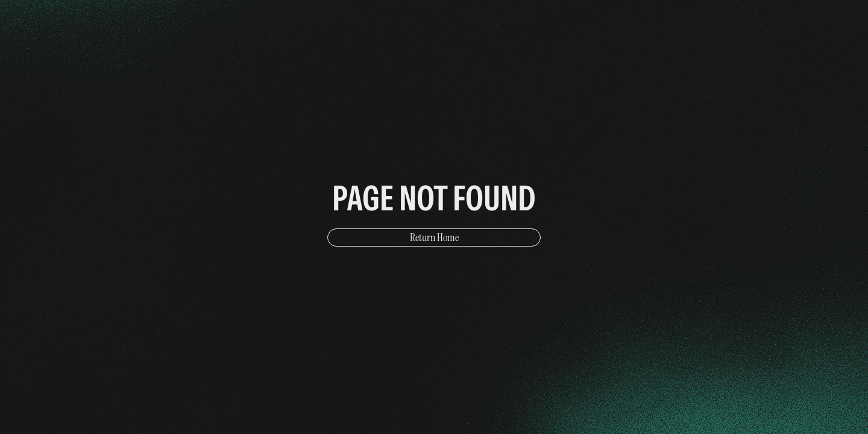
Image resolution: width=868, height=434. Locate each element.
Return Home (434, 237)
